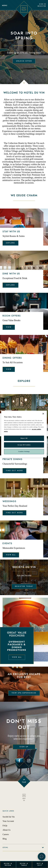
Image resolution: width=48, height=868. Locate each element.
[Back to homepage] (24, 798)
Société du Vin (9, 817)
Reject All (24, 438)
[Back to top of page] (24, 781)
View (9, 327)
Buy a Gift (40, 864)
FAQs (5, 826)
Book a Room (8, 864)
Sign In (43, 4)
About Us (7, 830)
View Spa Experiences (24, 693)
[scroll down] (24, 84)
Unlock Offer (24, 61)
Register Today (24, 586)
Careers (6, 834)
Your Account (8, 821)
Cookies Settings (24, 451)
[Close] (43, 414)
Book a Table (24, 864)
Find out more (14, 471)
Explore (10, 243)
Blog (5, 839)
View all (11, 555)
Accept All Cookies (24, 445)
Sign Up (24, 747)
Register (42, 6)
